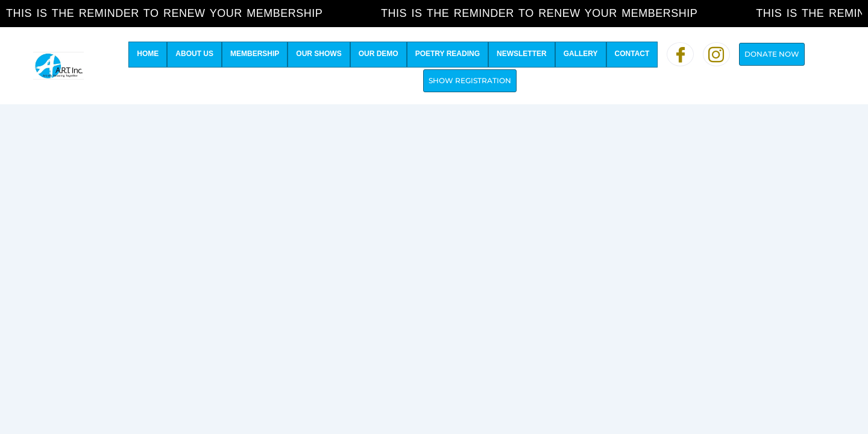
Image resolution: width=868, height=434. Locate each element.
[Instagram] (716, 54)
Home (148, 54)
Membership (255, 54)
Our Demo (379, 54)
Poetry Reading (448, 54)
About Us (194, 54)
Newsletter (522, 54)
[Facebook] (680, 54)
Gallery (581, 54)
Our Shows (319, 54)
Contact (632, 54)
